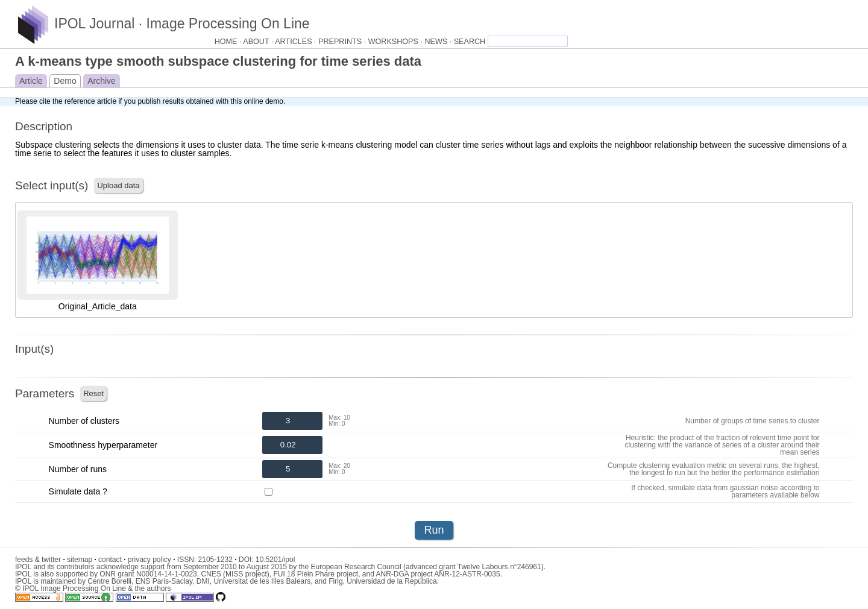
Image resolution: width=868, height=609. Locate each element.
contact (112, 560)
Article (31, 81)
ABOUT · (259, 42)
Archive (102, 81)
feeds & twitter (40, 560)
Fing (335, 581)
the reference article (84, 101)
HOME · (229, 42)
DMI (203, 581)
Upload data (118, 185)
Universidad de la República (392, 581)
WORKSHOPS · (397, 42)
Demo (65, 81)
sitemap (82, 560)
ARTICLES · (297, 42)
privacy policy (152, 560)
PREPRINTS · (343, 42)
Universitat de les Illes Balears (262, 581)
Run (434, 530)
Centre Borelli (109, 581)
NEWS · (439, 42)
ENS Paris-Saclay (164, 581)
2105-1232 (218, 560)
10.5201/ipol (275, 560)
